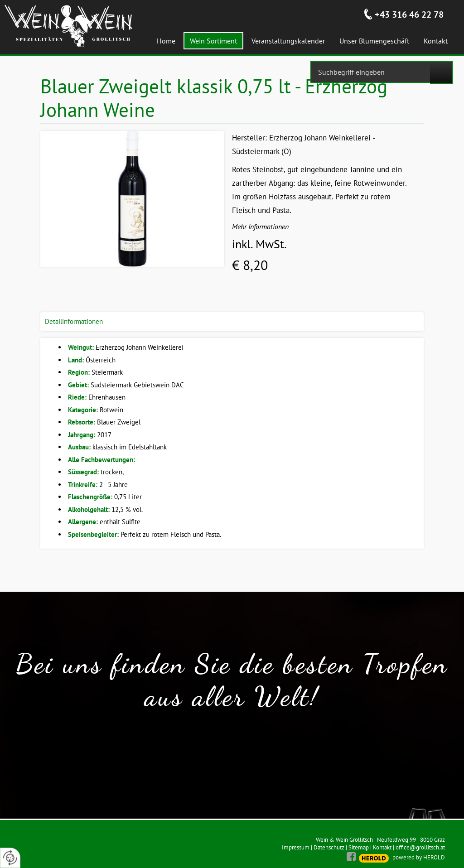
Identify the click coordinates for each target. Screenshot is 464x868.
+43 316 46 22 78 (409, 14)
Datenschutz (329, 847)
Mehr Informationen (260, 227)
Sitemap (359, 847)
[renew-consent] (10, 858)
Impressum (296, 847)
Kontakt (382, 847)
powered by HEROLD (419, 857)
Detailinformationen (74, 321)
